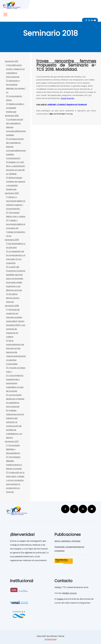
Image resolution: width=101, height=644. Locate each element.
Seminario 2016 (12, 240)
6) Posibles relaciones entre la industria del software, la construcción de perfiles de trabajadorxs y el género (15, 424)
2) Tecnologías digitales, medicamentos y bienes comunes (14, 463)
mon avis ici (42, 104)
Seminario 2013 (12, 193)
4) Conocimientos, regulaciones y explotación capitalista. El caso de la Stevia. (15, 383)
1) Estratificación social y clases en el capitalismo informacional (15, 71)
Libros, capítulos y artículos (67, 541)
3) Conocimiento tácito (14, 98)
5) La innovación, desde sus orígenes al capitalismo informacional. (15, 401)
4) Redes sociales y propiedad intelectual (15, 108)
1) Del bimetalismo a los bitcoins (16, 246)
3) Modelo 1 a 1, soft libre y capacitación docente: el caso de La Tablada (15, 168)
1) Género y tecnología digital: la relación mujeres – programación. (16, 203)
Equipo (60, 599)
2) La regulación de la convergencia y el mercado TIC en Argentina (16, 257)
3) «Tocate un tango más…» (16, 370)
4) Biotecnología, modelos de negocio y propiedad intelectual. (16, 183)
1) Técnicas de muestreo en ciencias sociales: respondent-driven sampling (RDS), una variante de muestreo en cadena (16, 323)
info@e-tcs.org (69, 593)
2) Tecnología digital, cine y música (16, 215)
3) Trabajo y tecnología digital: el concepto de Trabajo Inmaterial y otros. (16, 228)
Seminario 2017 (12, 441)
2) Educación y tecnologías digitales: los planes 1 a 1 (16, 87)
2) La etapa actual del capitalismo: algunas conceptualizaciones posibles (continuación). (16, 149)
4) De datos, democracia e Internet (13, 298)
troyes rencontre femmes (66, 61)
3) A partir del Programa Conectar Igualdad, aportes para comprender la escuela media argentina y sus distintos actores (16, 279)
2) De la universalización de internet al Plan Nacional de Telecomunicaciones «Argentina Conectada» (16, 352)
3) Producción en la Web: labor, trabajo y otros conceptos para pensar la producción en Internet (15, 482)
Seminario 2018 (12, 306)
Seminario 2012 (12, 116)
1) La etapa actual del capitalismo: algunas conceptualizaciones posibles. (16, 127)
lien (51, 114)
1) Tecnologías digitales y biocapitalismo (13, 449)
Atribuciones (51, 639)
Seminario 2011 (12, 61)
